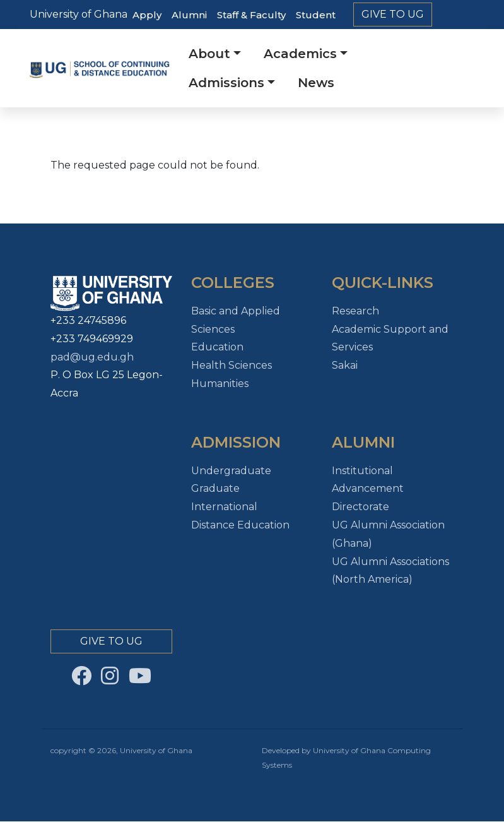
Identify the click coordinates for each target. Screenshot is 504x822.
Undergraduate (231, 471)
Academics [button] (300, 54)
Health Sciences (231, 365)
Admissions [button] (226, 83)
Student (316, 15)
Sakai (345, 365)
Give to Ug (393, 14)
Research (355, 311)
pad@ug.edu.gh (92, 357)
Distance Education (240, 525)
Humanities (220, 384)
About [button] (209, 54)
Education (217, 347)
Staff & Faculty (251, 15)
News (316, 83)
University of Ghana (79, 14)
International (224, 507)
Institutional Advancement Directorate (368, 489)
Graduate (215, 488)
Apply (147, 15)
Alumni (189, 15)
